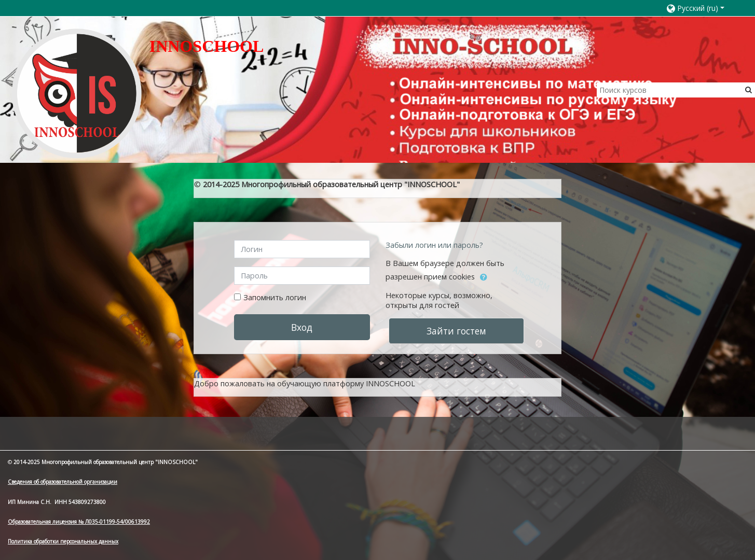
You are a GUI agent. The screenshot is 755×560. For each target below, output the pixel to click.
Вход (302, 327)
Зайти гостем (456, 331)
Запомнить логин (275, 297)
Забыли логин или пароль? (434, 245)
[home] (77, 93)
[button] (700, 8)
